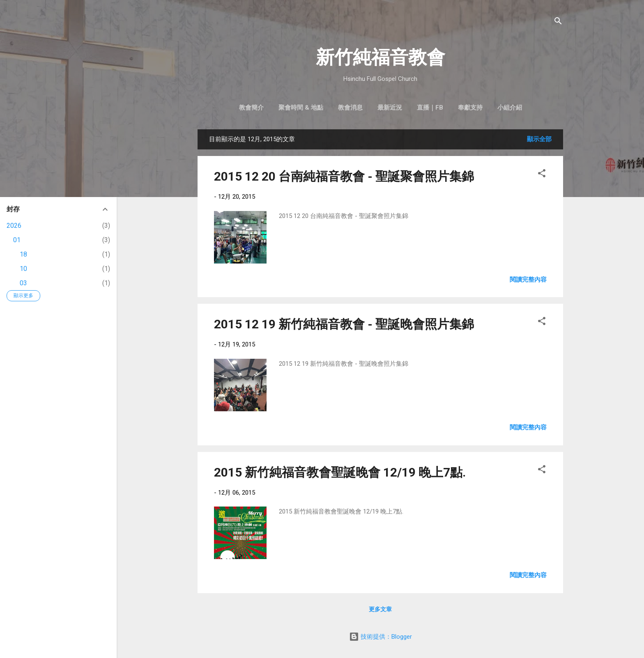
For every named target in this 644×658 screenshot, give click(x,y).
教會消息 (350, 108)
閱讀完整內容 (528, 280)
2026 (14, 226)
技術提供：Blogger (381, 637)
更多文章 (380, 609)
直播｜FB (430, 108)
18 (23, 254)
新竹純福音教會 (381, 57)
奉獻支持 (470, 108)
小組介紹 (510, 108)
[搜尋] (558, 22)
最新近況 (390, 108)
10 (23, 269)
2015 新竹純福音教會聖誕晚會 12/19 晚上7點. (340, 472)
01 (17, 240)
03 (23, 283)
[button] (542, 175)
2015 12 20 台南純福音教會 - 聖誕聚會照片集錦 (344, 176)
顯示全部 (539, 139)
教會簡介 (251, 108)
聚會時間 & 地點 (301, 108)
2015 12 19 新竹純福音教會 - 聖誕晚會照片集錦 (344, 324)
